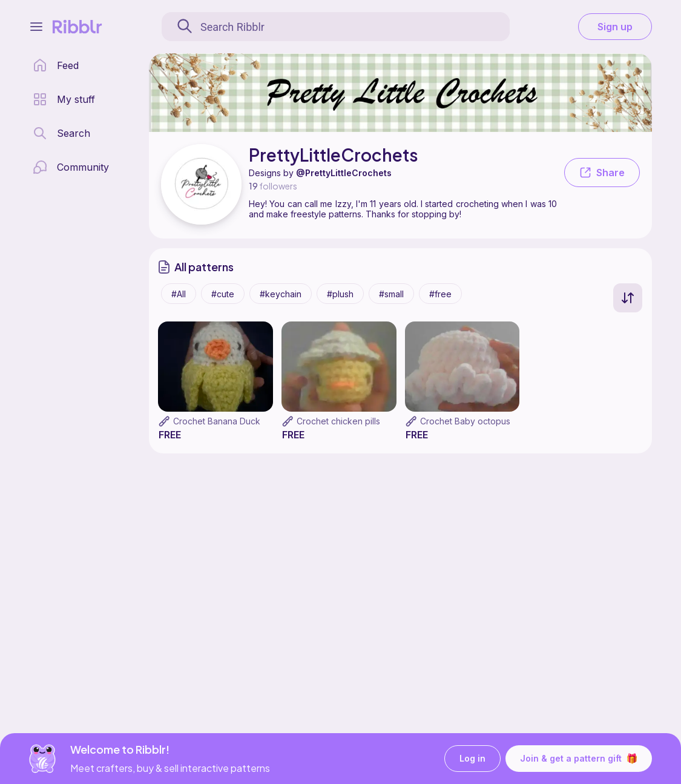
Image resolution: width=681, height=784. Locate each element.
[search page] (61, 133)
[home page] (56, 65)
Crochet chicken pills (338, 421)
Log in (472, 759)
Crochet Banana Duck (217, 421)
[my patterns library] (64, 99)
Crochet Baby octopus (465, 421)
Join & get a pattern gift (579, 759)
